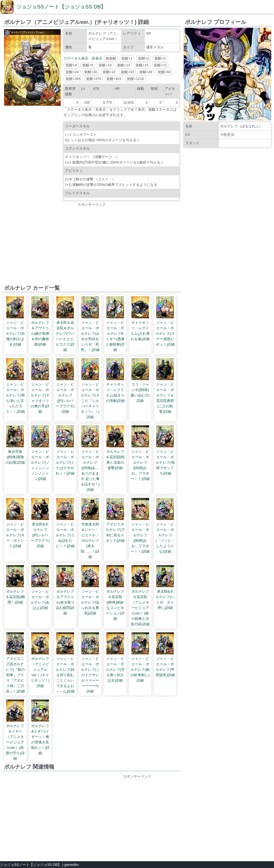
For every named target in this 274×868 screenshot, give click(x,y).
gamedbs (71, 865)
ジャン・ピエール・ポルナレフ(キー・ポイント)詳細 (15, 535)
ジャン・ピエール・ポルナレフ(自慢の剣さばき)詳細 (15, 333)
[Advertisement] (92, 245)
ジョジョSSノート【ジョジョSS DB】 (61, 7)
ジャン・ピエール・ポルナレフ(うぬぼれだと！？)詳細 (65, 535)
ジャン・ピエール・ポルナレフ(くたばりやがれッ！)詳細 (65, 462)
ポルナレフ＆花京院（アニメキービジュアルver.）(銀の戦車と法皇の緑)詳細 (140, 608)
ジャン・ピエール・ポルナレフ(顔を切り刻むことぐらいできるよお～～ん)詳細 (65, 675)
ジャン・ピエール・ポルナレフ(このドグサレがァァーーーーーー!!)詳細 (90, 675)
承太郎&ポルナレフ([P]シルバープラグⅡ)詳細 (40, 535)
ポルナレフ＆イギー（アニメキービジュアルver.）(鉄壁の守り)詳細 (15, 742)
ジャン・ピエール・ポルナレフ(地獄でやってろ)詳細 (165, 462)
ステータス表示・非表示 (83, 58)
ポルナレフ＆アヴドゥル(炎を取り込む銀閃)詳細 (65, 602)
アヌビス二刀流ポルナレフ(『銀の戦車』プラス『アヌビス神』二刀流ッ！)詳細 (15, 675)
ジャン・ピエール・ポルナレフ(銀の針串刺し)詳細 (140, 670)
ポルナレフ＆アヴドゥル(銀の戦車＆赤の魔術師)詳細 (40, 333)
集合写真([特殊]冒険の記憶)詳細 (15, 457)
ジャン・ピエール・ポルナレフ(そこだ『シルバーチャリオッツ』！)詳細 (90, 401)
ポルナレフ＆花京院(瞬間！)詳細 (15, 597)
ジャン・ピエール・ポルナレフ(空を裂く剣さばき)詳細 (115, 670)
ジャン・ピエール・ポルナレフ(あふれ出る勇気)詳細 (90, 602)
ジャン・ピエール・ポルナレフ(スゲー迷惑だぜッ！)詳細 (165, 333)
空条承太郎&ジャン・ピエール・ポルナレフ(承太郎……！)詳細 (90, 541)
